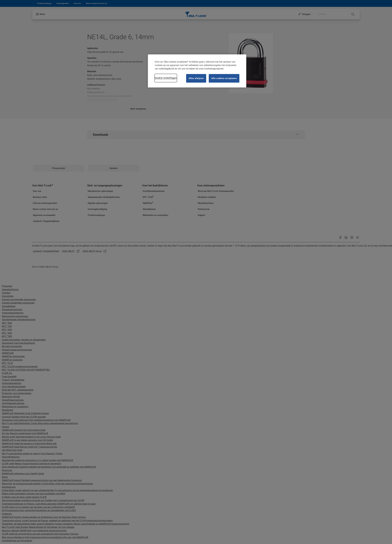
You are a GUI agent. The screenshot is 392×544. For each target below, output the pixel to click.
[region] (197, 71)
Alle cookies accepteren (224, 78)
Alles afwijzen (196, 78)
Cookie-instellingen (166, 78)
